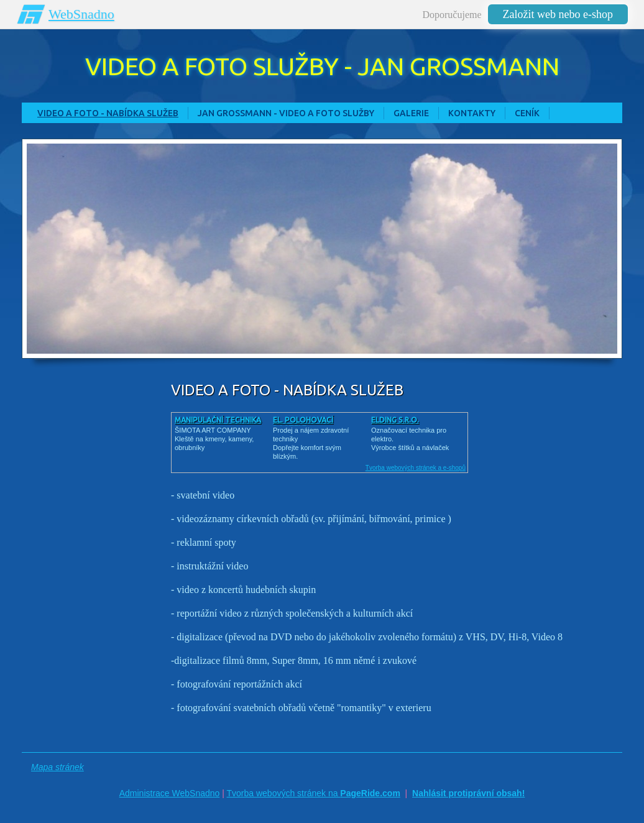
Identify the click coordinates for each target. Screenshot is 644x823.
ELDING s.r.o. (395, 420)
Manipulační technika (218, 420)
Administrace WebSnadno (170, 793)
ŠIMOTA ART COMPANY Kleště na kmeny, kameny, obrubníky (214, 439)
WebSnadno (81, 14)
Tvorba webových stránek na (313, 793)
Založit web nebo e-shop (558, 14)
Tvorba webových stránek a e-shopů (416, 468)
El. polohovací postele (303, 424)
